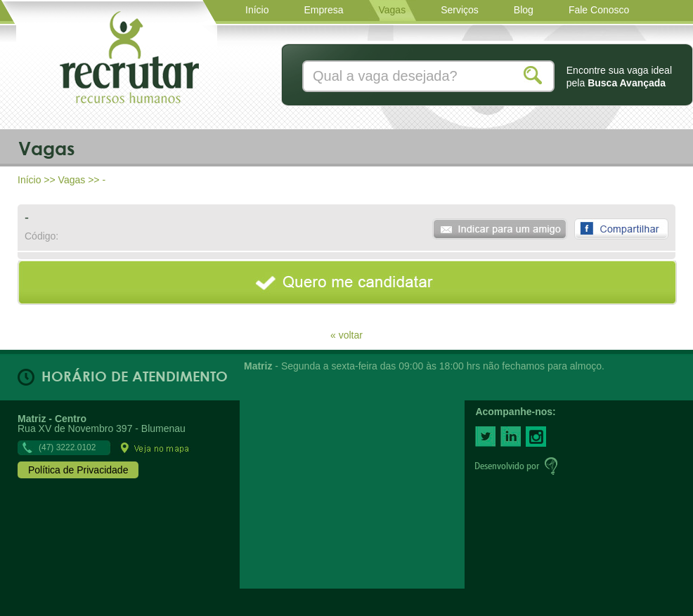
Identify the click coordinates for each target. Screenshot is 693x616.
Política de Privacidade (78, 470)
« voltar (346, 335)
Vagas (72, 180)
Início (29, 180)
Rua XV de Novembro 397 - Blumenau (104, 433)
